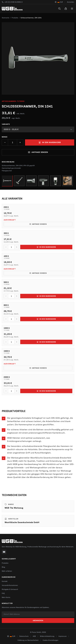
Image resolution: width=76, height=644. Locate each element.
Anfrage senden (38, 152)
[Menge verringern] (5, 142)
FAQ (3, 593)
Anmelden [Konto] (71, 2)
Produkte (15, 18)
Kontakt (5, 581)
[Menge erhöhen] (20, 142)
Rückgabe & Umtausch (10, 589)
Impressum (63, 636)
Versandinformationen (10, 585)
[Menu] (72, 9)
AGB (34, 636)
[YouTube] (4, 552)
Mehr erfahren (7, 571)
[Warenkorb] (66, 9)
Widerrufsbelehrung (47, 636)
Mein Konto (6, 597)
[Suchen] (59, 9)
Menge (5, 137)
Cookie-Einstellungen (51, 640)
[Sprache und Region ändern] (59, 2)
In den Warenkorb (50, 142)
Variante (6, 124)
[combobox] (38, 129)
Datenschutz (24, 636)
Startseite (6, 18)
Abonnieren (38, 620)
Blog (3, 567)
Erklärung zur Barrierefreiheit (28, 640)
